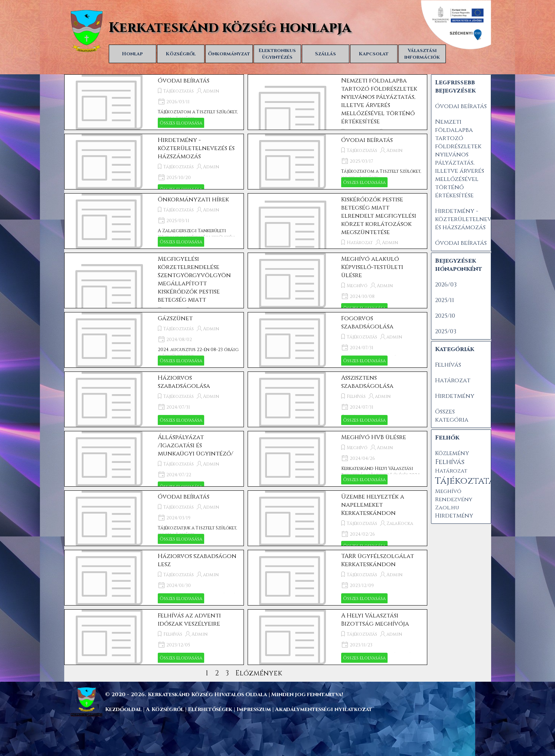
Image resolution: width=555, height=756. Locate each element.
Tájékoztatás (179, 91)
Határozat (360, 243)
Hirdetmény (455, 396)
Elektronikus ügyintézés (277, 54)
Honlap (132, 54)
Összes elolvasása (181, 123)
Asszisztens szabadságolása (367, 382)
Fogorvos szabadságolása (367, 322)
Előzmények (259, 673)
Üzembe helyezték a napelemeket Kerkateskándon (373, 505)
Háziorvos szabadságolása (184, 382)
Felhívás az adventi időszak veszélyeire (189, 620)
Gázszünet (175, 318)
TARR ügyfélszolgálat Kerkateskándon (378, 560)
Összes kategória (452, 416)
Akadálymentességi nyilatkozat (324, 709)
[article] (154, 102)
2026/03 (446, 285)
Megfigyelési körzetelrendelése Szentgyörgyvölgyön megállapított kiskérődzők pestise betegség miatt (194, 279)
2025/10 (445, 316)
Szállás (326, 54)
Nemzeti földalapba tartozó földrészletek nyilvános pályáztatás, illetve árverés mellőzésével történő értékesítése (379, 101)
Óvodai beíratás (184, 81)
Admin (211, 91)
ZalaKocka (400, 523)
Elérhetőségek (210, 709)
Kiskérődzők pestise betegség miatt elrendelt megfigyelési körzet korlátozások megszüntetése (379, 216)
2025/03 (446, 331)
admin (394, 337)
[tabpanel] (294, 694)
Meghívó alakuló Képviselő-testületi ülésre (372, 267)
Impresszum (254, 709)
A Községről (165, 709)
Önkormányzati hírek (193, 199)
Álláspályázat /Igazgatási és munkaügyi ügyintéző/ (196, 445)
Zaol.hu (447, 508)
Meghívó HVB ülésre (374, 437)
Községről (181, 54)
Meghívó (357, 286)
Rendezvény (454, 499)
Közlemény (452, 453)
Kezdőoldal (123, 709)
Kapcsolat (374, 54)
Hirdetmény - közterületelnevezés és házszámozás (196, 148)
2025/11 (445, 300)
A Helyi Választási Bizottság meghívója (375, 620)
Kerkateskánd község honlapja (230, 28)
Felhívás (356, 396)
